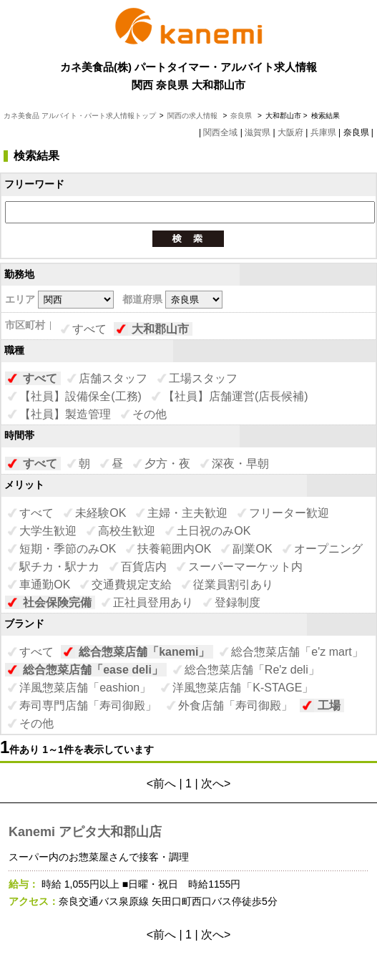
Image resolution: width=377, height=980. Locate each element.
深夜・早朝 (240, 464)
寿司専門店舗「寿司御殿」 (88, 705)
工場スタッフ (203, 378)
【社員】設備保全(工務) (80, 396)
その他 (150, 414)
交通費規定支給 (132, 584)
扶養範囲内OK (174, 549)
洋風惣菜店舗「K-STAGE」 (243, 688)
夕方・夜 (167, 464)
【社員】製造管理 (65, 414)
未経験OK (101, 513)
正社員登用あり (153, 602)
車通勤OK (45, 584)
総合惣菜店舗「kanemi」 (144, 652)
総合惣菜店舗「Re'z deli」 (252, 670)
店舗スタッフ (113, 378)
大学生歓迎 (48, 531)
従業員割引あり (233, 584)
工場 (329, 705)
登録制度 (238, 602)
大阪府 (290, 132)
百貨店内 (144, 567)
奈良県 (241, 116)
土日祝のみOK (214, 531)
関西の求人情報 (194, 116)
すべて (89, 329)
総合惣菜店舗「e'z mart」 (297, 652)
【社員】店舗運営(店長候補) (236, 396)
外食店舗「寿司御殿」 (235, 705)
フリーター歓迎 (289, 513)
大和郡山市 (160, 329)
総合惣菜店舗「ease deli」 (93, 670)
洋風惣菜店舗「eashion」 (85, 688)
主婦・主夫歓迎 (187, 513)
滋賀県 (258, 132)
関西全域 (220, 132)
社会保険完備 (57, 602)
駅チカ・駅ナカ (59, 567)
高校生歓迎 (127, 531)
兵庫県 (323, 132)
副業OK (252, 549)
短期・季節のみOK (68, 549)
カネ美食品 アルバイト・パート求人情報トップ (80, 116)
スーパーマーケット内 (245, 567)
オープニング (328, 549)
